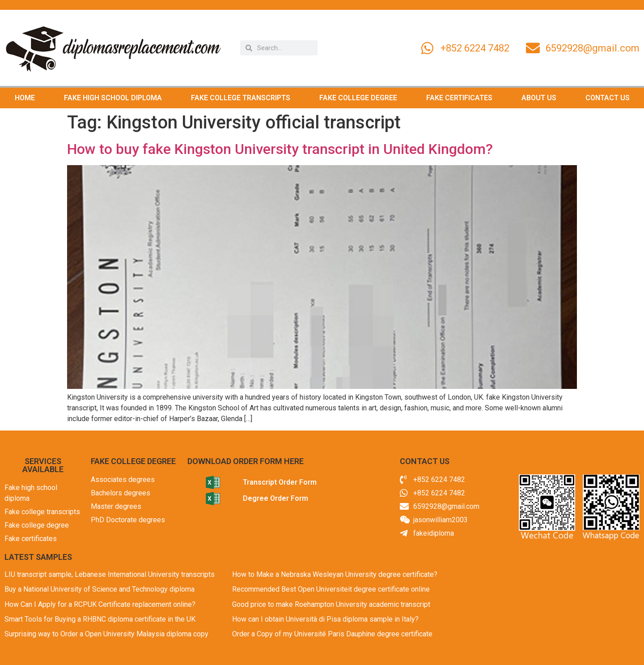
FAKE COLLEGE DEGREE (358, 98)
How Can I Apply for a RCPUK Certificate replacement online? (100, 604)
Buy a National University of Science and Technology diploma (100, 589)
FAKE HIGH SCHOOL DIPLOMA (113, 98)
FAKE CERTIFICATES (459, 98)
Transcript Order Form (280, 482)
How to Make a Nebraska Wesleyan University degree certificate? (335, 574)
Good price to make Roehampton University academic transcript (331, 604)
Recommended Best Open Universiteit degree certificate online (331, 589)
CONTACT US (608, 98)
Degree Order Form (275, 498)
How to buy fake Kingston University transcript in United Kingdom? (280, 149)
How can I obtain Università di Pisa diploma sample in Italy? (325, 619)
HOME (25, 98)
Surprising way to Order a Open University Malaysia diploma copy (106, 634)
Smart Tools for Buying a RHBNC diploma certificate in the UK (100, 619)
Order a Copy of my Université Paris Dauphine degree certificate (332, 634)
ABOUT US (539, 98)
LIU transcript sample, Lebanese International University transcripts (110, 574)
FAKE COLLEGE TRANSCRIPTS (241, 98)
